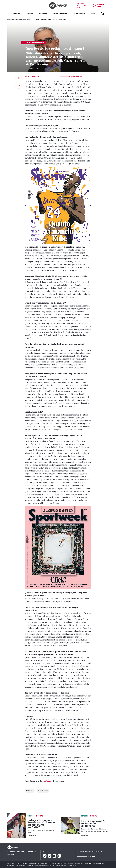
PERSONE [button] (30, 13)
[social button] (19, 86)
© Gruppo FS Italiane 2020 (80, 863)
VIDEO (93, 13)
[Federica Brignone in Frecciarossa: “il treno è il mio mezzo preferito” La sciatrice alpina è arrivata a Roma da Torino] (41, 826)
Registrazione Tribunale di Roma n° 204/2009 (21, 863)
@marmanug (71, 76)
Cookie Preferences (70, 865)
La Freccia (47, 781)
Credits (17, 865)
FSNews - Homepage (12, 19)
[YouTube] (54, 856)
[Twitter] (45, 856)
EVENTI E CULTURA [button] (60, 13)
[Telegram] (50, 856)
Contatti (86, 856)
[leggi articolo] (17, 825)
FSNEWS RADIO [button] (79, 13)
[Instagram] (59, 856)
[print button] (19, 78)
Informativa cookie (58, 865)
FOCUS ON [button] (16, 13)
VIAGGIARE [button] (43, 13)
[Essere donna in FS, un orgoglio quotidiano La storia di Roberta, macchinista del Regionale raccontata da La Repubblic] (95, 826)
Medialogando (43, 791)
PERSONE (23, 19)
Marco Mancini (32, 76)
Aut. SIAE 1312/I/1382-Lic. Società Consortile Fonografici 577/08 (53, 863)
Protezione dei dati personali (29, 865)
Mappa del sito (93, 863)
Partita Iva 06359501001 (45, 865)
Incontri (30, 19)
